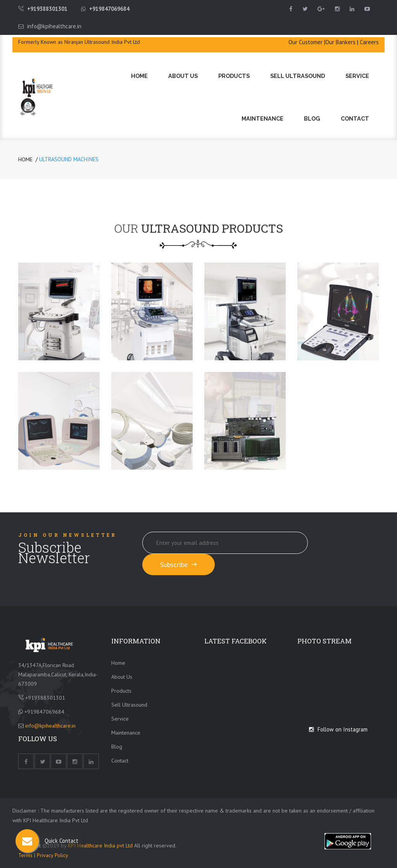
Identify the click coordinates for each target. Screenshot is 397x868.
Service (357, 76)
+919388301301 (47, 9)
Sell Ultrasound (298, 76)
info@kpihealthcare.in (54, 26)
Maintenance (262, 118)
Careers (369, 42)
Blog (312, 118)
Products (234, 76)
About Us (183, 76)
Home (139, 76)
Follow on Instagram (338, 729)
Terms (26, 855)
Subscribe (179, 565)
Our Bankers (340, 42)
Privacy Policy (53, 855)
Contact (355, 118)
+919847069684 (109, 9)
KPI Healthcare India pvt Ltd (100, 846)
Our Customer (306, 42)
